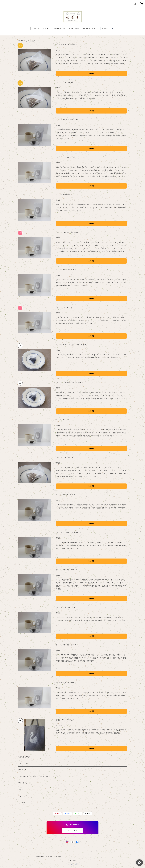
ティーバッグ (23, 796)
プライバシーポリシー (27, 856)
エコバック (22, 803)
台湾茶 (21, 790)
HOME (36, 29)
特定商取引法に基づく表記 (44, 856)
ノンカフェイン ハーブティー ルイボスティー (34, 776)
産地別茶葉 (22, 770)
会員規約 (59, 856)
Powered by (73, 864)
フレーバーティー (24, 763)
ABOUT (47, 29)
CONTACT (74, 29)
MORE (91, 73)
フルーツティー (24, 783)
